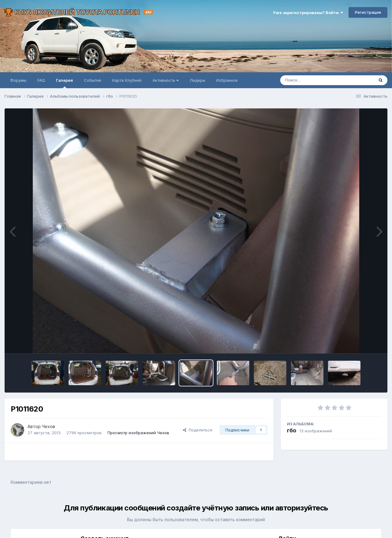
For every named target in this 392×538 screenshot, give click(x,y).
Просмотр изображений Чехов (138, 433)
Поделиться (198, 430)
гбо (292, 430)
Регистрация (368, 12)
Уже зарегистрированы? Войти (308, 13)
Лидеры (197, 80)
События (92, 80)
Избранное (227, 80)
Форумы (18, 80)
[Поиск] (315, 80)
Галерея (64, 83)
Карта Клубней (127, 80)
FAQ (41, 80)
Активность (166, 80)
